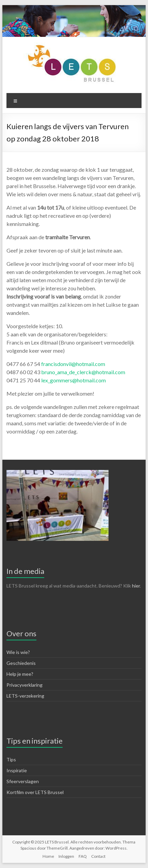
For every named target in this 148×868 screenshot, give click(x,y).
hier (136, 586)
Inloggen (66, 856)
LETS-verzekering (25, 696)
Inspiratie (17, 770)
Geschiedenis (21, 663)
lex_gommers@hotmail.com (73, 380)
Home (48, 856)
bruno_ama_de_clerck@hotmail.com (83, 372)
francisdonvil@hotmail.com (73, 364)
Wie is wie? (18, 652)
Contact (98, 856)
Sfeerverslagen (23, 781)
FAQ (83, 856)
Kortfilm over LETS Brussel (35, 792)
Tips (11, 759)
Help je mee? (20, 674)
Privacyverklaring (24, 685)
